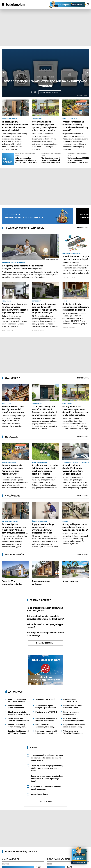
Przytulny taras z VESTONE (46, 712)
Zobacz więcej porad (45, 643)
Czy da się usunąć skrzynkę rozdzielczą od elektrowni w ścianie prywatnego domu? (45, 768)
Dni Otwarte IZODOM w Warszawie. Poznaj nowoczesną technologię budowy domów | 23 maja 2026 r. (73, 707)
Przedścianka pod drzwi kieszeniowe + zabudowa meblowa (44, 788)
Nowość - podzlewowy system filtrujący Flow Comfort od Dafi (16, 726)
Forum (33, 748)
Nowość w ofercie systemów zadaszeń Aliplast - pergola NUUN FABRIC (17, 707)
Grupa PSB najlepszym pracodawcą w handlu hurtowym (17, 700)
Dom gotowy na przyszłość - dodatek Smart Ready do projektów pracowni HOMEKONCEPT (46, 732)
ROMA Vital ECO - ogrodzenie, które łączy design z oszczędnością (45, 726)
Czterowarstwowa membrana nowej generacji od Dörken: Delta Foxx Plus (74, 719)
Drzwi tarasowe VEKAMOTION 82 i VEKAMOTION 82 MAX (72, 700)
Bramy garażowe (11, 859)
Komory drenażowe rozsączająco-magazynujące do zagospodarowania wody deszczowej (73, 713)
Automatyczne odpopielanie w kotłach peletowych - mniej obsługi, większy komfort (46, 719)
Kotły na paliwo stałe (59, 859)
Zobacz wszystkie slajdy (50, 92)
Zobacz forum (45, 802)
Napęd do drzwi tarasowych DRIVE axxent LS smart (18, 732)
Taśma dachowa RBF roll (45, 699)
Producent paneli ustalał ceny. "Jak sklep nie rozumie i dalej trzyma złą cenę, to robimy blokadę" (45, 758)
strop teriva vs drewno (38, 794)
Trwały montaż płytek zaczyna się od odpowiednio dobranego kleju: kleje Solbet (47, 707)
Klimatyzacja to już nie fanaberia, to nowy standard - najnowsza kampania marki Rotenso (18, 713)
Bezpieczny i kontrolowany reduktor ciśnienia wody (74, 726)
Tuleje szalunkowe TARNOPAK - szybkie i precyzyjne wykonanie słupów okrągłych (72, 732)
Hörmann (5, 864)
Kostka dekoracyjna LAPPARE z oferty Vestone (18, 719)
